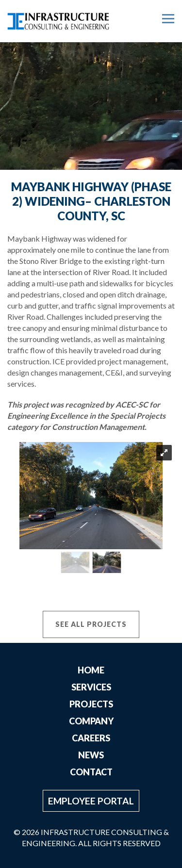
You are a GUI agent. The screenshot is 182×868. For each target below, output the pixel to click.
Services (91, 687)
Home (91, 670)
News (91, 755)
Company (91, 721)
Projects (91, 704)
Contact (91, 772)
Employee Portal (91, 801)
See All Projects (91, 624)
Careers (91, 738)
